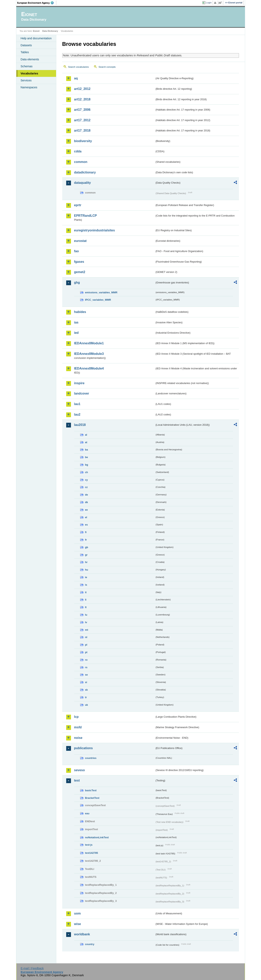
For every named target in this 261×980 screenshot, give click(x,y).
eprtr (78, 205)
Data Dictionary (50, 31)
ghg (77, 283)
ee (86, 510)
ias (76, 322)
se (86, 675)
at (86, 442)
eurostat (80, 241)
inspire (79, 383)
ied (76, 333)
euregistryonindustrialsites (95, 230)
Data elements (30, 59)
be (87, 457)
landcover (82, 393)
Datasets (26, 45)
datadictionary (85, 172)
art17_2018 (82, 130)
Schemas (27, 66)
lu (86, 615)
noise (78, 738)
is (86, 585)
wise (78, 924)
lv (86, 622)
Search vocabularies (79, 67)
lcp (76, 717)
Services (26, 80)
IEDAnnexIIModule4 (89, 368)
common (81, 162)
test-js (89, 845)
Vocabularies (30, 73)
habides (80, 312)
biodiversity (83, 141)
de (87, 495)
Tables (25, 52)
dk (87, 502)
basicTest (91, 790)
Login (209, 3)
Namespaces (29, 87)
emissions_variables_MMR (101, 292)
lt (86, 607)
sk (86, 690)
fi (86, 532)
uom (78, 913)
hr (86, 562)
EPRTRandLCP (86, 216)
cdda (78, 151)
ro (86, 660)
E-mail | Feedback (32, 968)
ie (86, 577)
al (86, 435)
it (86, 592)
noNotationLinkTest (97, 837)
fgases (79, 262)
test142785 (92, 853)
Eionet (36, 31)
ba (87, 450)
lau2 (77, 414)
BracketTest (92, 798)
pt (86, 652)
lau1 (77, 404)
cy (86, 480)
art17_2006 (82, 110)
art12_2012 (82, 89)
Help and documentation (36, 38)
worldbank (82, 934)
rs (86, 667)
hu (87, 570)
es (86, 525)
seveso (80, 770)
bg (87, 465)
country (90, 944)
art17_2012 (82, 120)
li (86, 600)
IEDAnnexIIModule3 (89, 354)
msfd (78, 727)
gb (87, 547)
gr (86, 555)
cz (86, 487)
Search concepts (107, 67)
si (86, 682)
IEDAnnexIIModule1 (89, 343)
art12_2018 (82, 99)
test (77, 780)
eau (87, 813)
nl (86, 637)
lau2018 (80, 425)
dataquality (82, 183)
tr (86, 697)
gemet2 (80, 272)
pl (86, 645)
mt (87, 630)
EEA (37, 3)
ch (87, 472)
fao (77, 251)
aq (76, 78)
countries (91, 758)
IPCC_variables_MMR (98, 300)
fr (86, 540)
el (86, 517)
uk (87, 705)
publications (83, 748)
